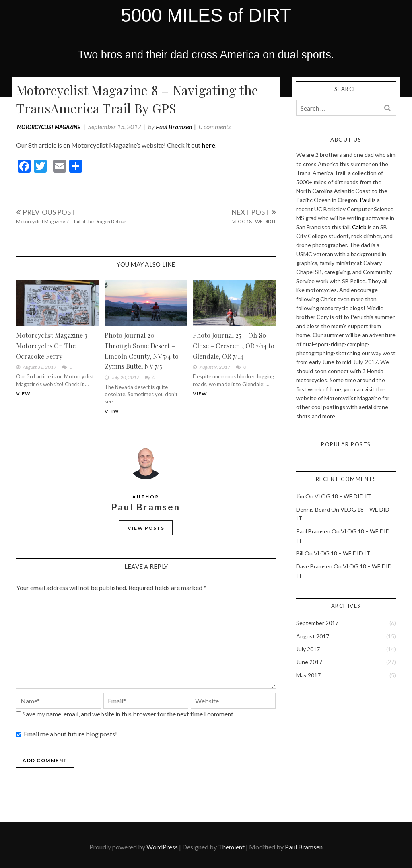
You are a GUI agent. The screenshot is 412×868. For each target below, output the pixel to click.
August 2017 (313, 636)
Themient (231, 847)
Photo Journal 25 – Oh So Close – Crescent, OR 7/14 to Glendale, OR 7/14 (234, 346)
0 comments (215, 126)
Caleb (359, 227)
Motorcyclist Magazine (48, 127)
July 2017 (308, 649)
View (23, 394)
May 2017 (308, 675)
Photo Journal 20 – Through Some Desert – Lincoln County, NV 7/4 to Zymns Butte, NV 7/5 (142, 351)
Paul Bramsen (174, 126)
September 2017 (317, 623)
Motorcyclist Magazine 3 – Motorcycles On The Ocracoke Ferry (54, 346)
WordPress (162, 847)
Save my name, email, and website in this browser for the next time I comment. (129, 714)
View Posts (146, 528)
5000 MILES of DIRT (206, 15)
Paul (365, 200)
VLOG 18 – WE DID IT (343, 496)
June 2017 (309, 662)
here (208, 145)
